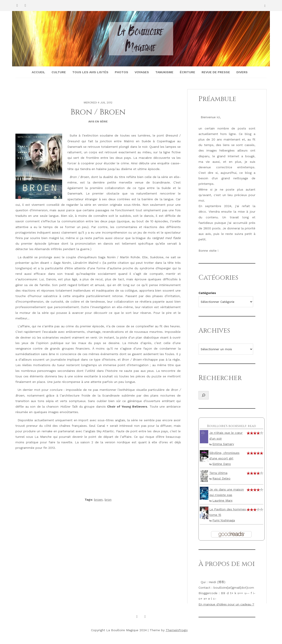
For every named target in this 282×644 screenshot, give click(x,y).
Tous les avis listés (90, 72)
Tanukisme (164, 72)
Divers (242, 72)
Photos (122, 72)
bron (108, 500)
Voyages (142, 72)
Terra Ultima (218, 473)
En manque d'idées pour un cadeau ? (226, 604)
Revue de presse (216, 72)
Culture (59, 72)
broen (98, 500)
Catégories (207, 293)
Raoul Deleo (221, 478)
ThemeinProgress (178, 630)
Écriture (187, 72)
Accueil (38, 72)
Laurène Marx (222, 500)
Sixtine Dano (222, 464)
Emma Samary (223, 444)
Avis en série (98, 122)
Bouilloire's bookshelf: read (232, 426)
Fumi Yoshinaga (224, 520)
